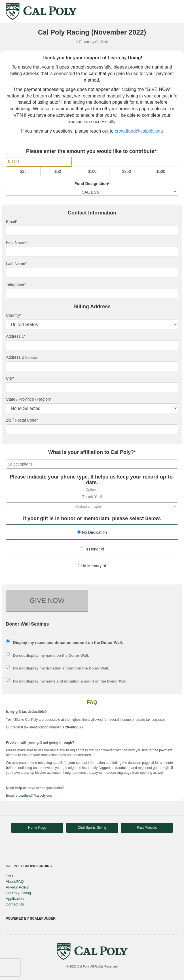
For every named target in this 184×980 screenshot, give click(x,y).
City (10, 378)
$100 (92, 171)
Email (12, 222)
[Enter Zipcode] (92, 429)
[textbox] (92, 507)
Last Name (16, 263)
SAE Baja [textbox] (90, 192)
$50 (58, 171)
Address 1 (16, 336)
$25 (23, 171)
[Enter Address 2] (92, 366)
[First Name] (92, 252)
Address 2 (15, 357)
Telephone (16, 284)
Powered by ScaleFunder (31, 919)
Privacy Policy (17, 887)
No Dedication (92, 532)
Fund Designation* (92, 184)
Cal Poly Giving (18, 893)
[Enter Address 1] (92, 345)
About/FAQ (15, 882)
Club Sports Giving (92, 828)
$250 (127, 171)
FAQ (9, 876)
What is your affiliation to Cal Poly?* (92, 452)
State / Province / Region (29, 399)
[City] (92, 387)
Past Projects (147, 828)
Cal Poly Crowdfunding (29, 866)
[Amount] (39, 162)
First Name (16, 243)
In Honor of (92, 549)
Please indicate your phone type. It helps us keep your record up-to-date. (92, 480)
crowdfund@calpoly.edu (139, 131)
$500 (161, 171)
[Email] (92, 231)
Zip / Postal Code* (22, 420)
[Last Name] (92, 273)
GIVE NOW (47, 600)
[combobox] (92, 192)
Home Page (37, 828)
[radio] (92, 533)
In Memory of (92, 566)
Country (14, 315)
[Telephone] (92, 294)
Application (15, 899)
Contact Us (15, 904)
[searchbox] (92, 464)
